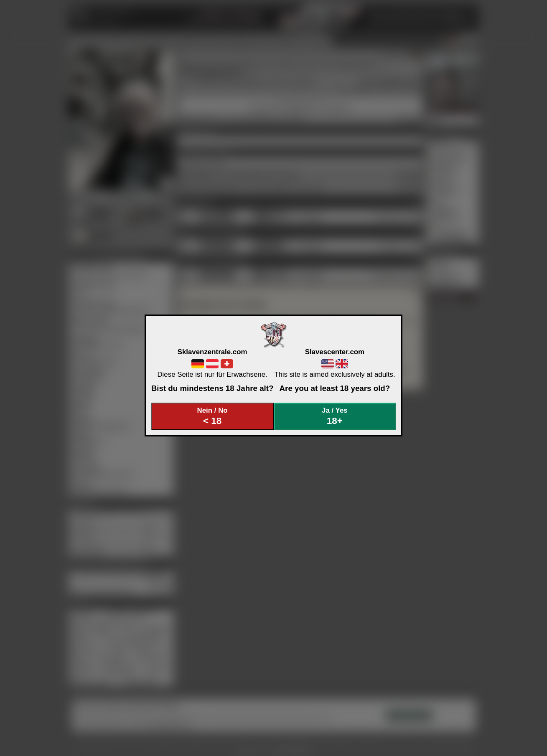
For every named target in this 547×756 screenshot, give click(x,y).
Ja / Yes (335, 416)
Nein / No (212, 416)
